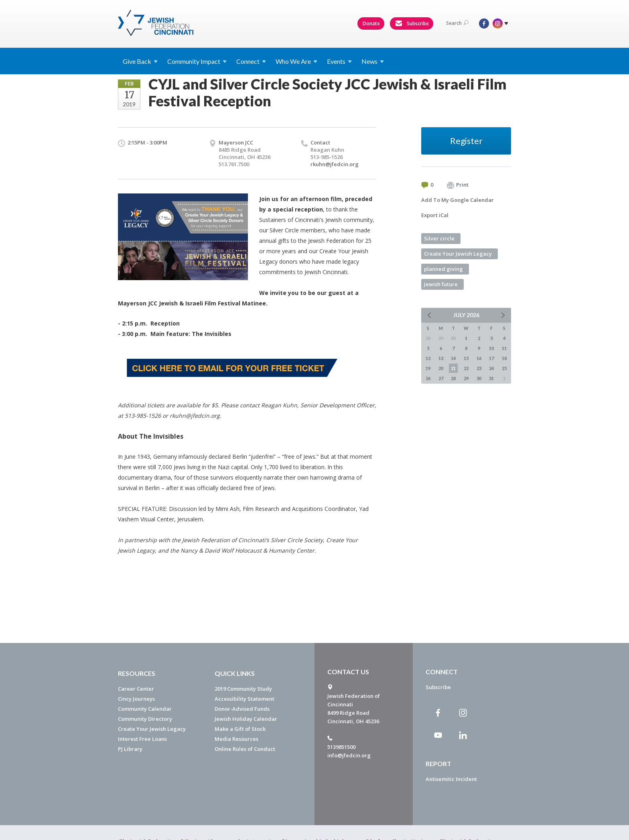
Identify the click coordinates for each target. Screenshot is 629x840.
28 (453, 378)
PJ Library (130, 749)
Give (140, 61)
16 (479, 358)
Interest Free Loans (142, 739)
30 (479, 378)
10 (491, 348)
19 (428, 368)
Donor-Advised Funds (242, 709)
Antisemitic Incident (451, 779)
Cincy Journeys (136, 699)
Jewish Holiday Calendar (246, 719)
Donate (371, 23)
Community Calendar (145, 709)
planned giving (443, 269)
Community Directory (145, 719)
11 (504, 348)
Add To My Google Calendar (458, 200)
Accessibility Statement (244, 699)
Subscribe (412, 24)
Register (466, 141)
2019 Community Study (243, 689)
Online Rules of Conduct (245, 749)
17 (491, 358)
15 (466, 358)
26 (428, 378)
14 (453, 358)
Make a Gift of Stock (240, 729)
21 (453, 368)
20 (441, 368)
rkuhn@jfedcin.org (335, 164)
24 (491, 368)
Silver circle (439, 238)
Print (458, 185)
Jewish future (441, 284)
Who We (296, 61)
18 (504, 358)
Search (457, 23)
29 (466, 378)
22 (466, 368)
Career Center (136, 689)
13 (441, 358)
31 (491, 378)
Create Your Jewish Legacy (458, 254)
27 (441, 378)
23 (479, 368)
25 (504, 368)
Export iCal (435, 215)
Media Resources (236, 739)
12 (428, 358)
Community (197, 61)
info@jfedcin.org (349, 755)
